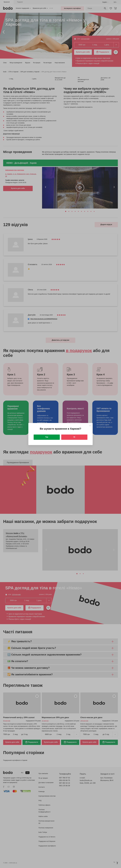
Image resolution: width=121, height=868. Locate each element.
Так (47, 437)
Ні (74, 437)
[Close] (90, 426)
